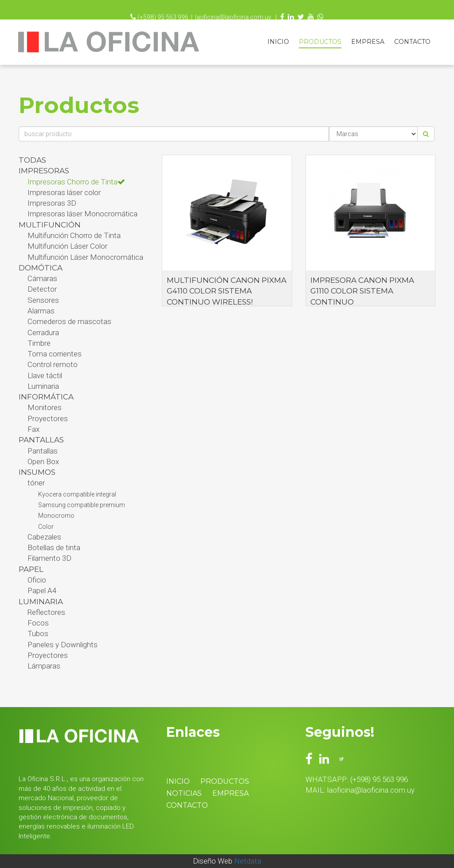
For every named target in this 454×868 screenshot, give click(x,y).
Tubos (38, 633)
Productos (320, 42)
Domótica (41, 268)
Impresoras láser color (64, 192)
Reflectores (46, 612)
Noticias (184, 793)
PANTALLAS (41, 440)
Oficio (37, 580)
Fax (33, 429)
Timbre (39, 343)
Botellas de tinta (54, 547)
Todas (32, 160)
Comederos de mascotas (69, 321)
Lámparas (44, 666)
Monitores (45, 407)
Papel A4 (42, 590)
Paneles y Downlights (63, 645)
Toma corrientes (55, 354)
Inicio (278, 42)
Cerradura (43, 332)
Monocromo (56, 516)
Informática (46, 397)
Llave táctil (45, 375)
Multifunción (50, 225)
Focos (38, 623)
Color (46, 527)
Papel (31, 569)
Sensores (43, 300)
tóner (36, 483)
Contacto (412, 42)
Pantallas (43, 451)
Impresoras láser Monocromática (82, 214)
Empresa (368, 42)
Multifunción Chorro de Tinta (74, 235)
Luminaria (43, 386)
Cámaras (42, 278)
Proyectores (48, 418)
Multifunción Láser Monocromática (85, 257)
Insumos (37, 472)
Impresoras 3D (52, 203)
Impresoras (44, 171)
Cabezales (44, 537)
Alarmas (41, 311)
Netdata (248, 861)
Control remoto (53, 364)
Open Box (43, 461)
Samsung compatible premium (82, 505)
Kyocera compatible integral (77, 494)
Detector (42, 289)
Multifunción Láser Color (67, 246)
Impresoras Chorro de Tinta (76, 182)
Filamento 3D (49, 558)
